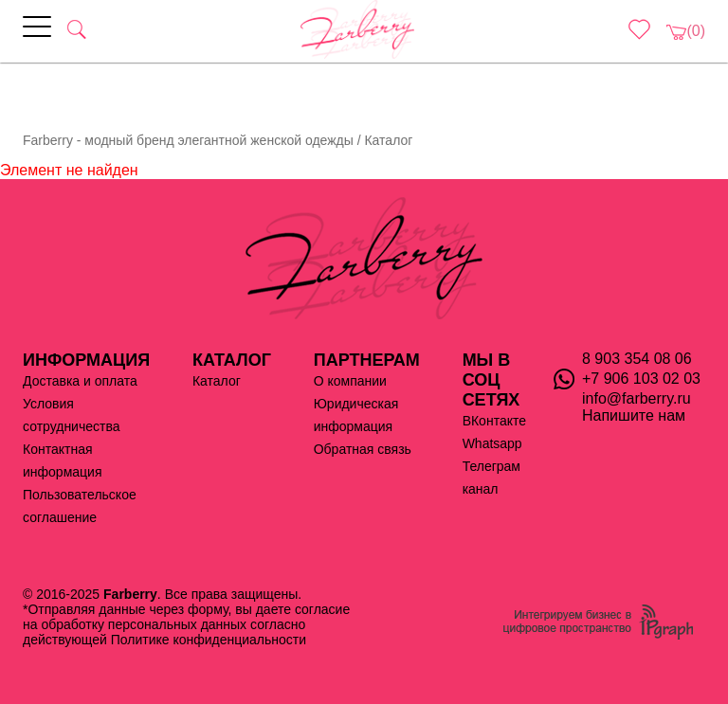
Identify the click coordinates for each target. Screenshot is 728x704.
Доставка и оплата (80, 381)
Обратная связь (363, 449)
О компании (350, 381)
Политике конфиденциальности (209, 640)
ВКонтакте (494, 421)
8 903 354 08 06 (637, 359)
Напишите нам (634, 415)
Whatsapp (492, 443)
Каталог (217, 381)
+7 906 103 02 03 (641, 379)
